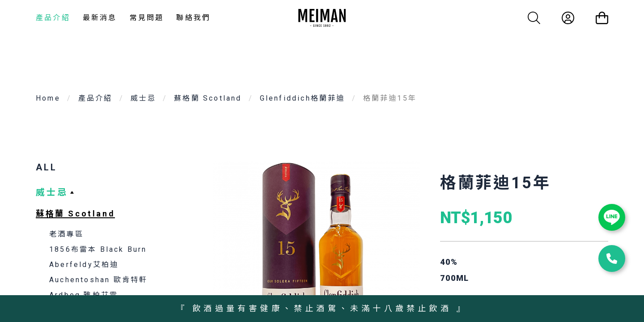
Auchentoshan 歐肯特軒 (98, 280)
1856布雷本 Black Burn (98, 249)
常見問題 (147, 18)
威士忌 (144, 98)
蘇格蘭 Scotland (208, 98)
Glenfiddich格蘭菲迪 (303, 98)
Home (48, 98)
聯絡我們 (193, 18)
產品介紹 (53, 18)
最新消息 (100, 18)
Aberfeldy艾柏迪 (84, 265)
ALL (47, 167)
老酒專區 (66, 234)
